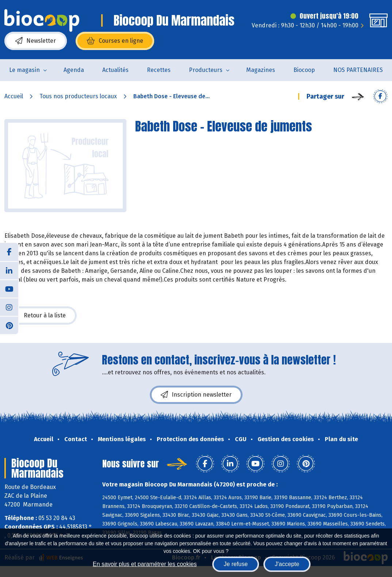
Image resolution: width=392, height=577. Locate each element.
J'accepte (287, 564)
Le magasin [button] (24, 70)
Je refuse (236, 564)
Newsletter (36, 41)
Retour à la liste (41, 316)
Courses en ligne (115, 41)
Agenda (74, 70)
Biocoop (304, 70)
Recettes (159, 70)
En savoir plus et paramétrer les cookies (145, 564)
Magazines (261, 70)
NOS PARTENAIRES (358, 70)
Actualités (115, 70)
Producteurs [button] (206, 70)
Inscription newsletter (196, 395)
